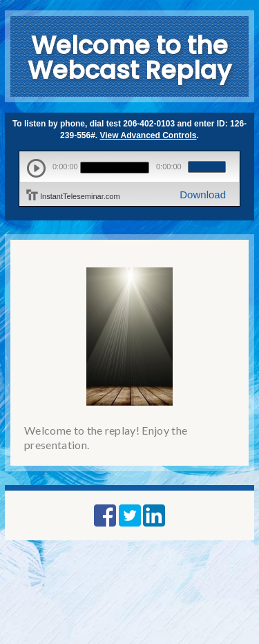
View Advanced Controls (148, 135)
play (36, 168)
